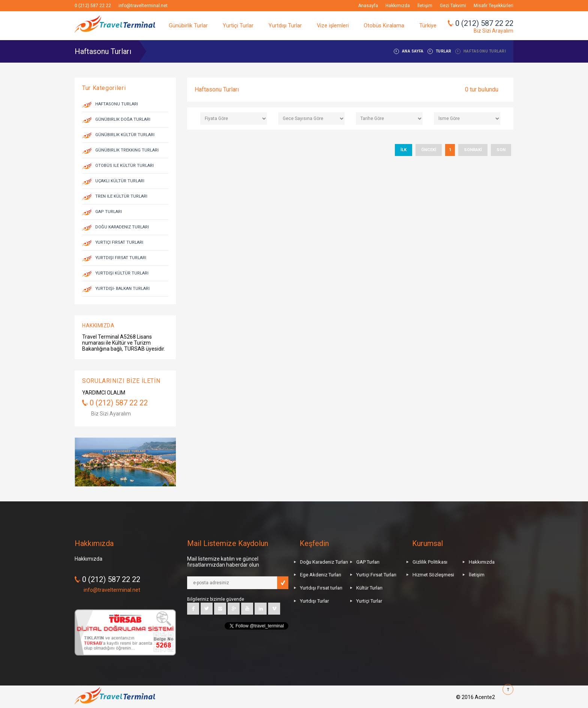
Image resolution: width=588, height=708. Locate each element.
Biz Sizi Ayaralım (111, 414)
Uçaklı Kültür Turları (120, 181)
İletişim (425, 6)
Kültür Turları (369, 588)
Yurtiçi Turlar (238, 26)
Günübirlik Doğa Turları (123, 119)
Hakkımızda (398, 6)
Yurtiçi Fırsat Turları (119, 242)
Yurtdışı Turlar (285, 26)
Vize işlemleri (333, 26)
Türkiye (428, 26)
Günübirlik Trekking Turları (127, 150)
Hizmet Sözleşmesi (433, 575)
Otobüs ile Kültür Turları (124, 166)
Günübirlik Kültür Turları (125, 135)
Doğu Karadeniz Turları (122, 227)
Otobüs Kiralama (384, 26)
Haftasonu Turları (117, 104)
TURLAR (444, 51)
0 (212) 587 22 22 (93, 6)
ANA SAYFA (413, 51)
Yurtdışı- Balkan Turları (122, 289)
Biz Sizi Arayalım (493, 31)
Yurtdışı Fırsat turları (321, 588)
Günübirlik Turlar (188, 26)
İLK (403, 150)
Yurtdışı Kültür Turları (122, 273)
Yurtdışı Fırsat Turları (121, 258)
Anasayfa (368, 6)
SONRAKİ (473, 150)
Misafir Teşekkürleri (493, 6)
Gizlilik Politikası (430, 562)
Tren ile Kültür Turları (121, 196)
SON (501, 150)
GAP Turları (109, 212)
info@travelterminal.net (143, 6)
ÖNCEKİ (429, 150)
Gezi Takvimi (453, 6)
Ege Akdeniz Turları (321, 575)
